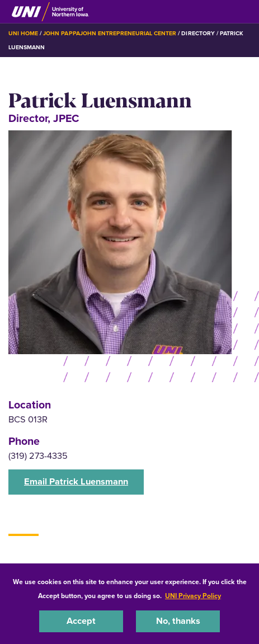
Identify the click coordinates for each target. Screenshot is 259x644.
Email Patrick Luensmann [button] (76, 481)
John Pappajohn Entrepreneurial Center (110, 33)
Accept (81, 621)
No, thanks (178, 621)
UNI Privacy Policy (193, 596)
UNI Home (23, 33)
